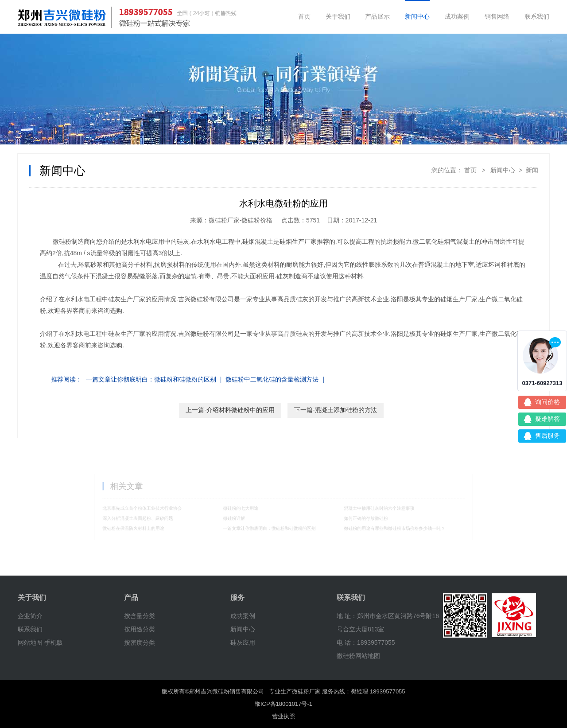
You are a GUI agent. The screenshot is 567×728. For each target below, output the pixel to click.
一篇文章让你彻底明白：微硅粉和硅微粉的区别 (151, 379)
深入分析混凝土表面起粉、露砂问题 (158, 517)
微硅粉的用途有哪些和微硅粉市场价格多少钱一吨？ (379, 526)
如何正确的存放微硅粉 (355, 517)
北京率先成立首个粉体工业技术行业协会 (162, 508)
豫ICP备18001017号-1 (283, 704)
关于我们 (338, 16)
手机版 (54, 642)
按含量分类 (140, 616)
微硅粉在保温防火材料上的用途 (154, 526)
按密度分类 (140, 642)
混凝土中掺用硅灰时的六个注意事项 (366, 508)
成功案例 (457, 16)
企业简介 (30, 616)
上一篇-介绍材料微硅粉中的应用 (230, 410)
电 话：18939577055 (366, 642)
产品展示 (377, 16)
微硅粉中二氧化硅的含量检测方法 (272, 379)
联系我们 (537, 16)
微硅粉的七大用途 (247, 508)
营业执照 (283, 716)
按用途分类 (140, 629)
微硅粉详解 (241, 517)
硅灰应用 (243, 642)
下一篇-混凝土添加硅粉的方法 (336, 410)
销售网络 (497, 16)
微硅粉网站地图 (358, 656)
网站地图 (30, 642)
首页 (304, 16)
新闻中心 (417, 16)
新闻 (532, 170)
